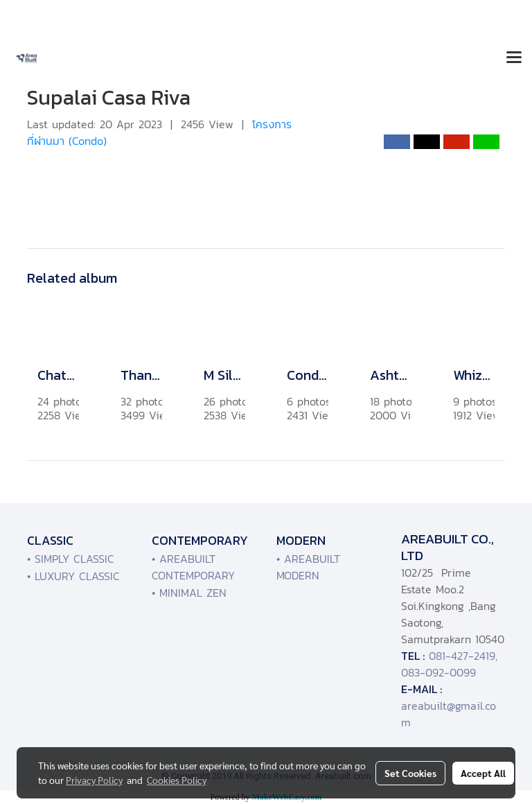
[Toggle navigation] (514, 58)
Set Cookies (410, 773)
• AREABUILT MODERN (308, 567)
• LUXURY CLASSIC (73, 576)
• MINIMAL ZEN (189, 593)
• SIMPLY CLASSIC (71, 559)
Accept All (483, 773)
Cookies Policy (177, 780)
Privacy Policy (94, 780)
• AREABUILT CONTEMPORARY (193, 567)
